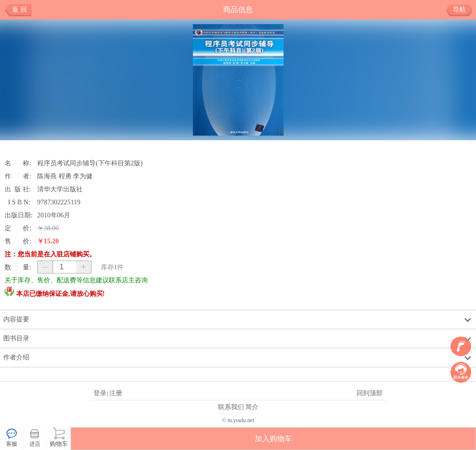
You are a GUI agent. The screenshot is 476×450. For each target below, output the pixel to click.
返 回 (20, 10)
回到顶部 (370, 393)
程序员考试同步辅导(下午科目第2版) (90, 163)
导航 (463, 10)
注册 (116, 393)
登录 (100, 393)
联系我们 (231, 407)
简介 (252, 407)
